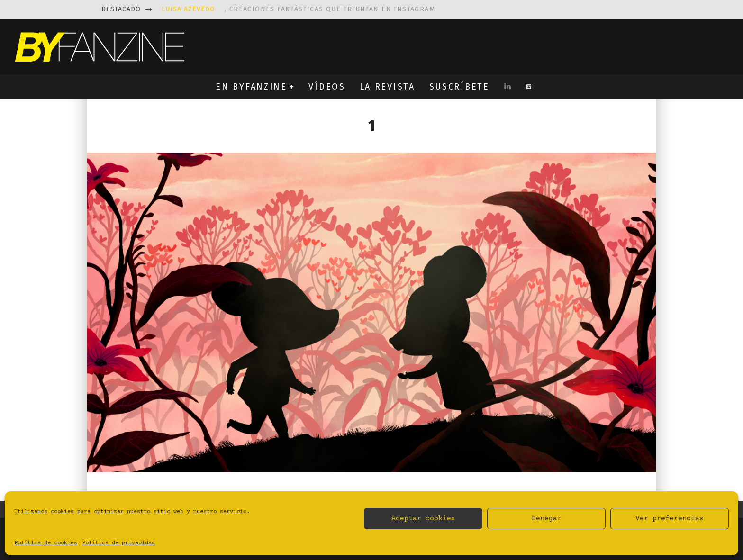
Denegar (547, 519)
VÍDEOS (327, 87)
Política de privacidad (118, 543)
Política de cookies (46, 543)
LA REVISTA (387, 87)
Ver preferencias (670, 519)
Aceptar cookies (423, 519)
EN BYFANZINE (251, 87)
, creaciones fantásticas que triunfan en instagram (298, 9)
